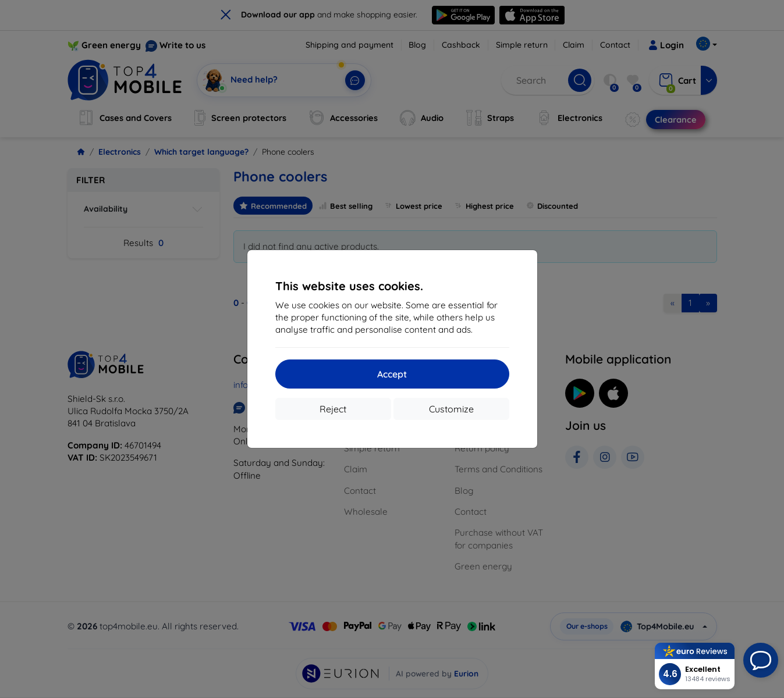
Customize (451, 409)
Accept (392, 374)
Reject (333, 409)
